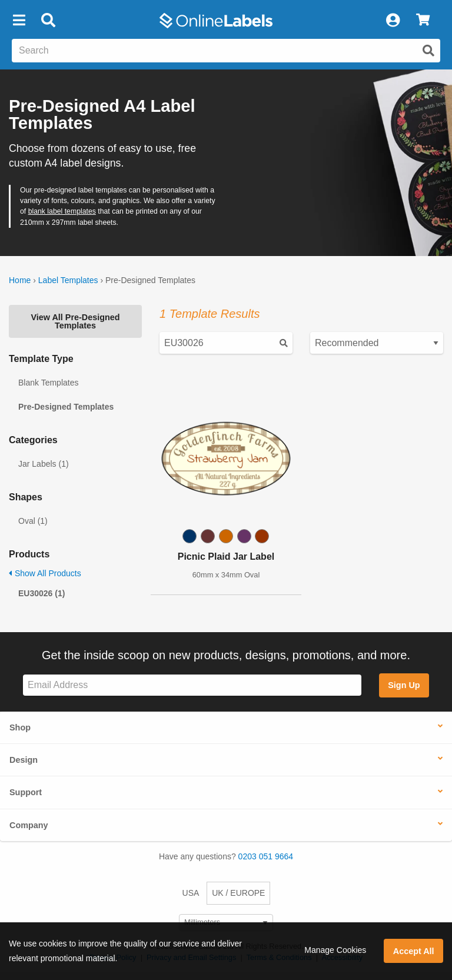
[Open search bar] (48, 21)
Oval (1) (33, 521)
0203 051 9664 (266, 856)
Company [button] (29, 825)
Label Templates (68, 280)
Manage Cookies (335, 950)
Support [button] (26, 792)
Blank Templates (48, 383)
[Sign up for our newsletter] (192, 685)
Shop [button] (20, 727)
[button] (19, 21)
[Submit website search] (428, 51)
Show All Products (45, 573)
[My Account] (393, 21)
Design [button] (24, 760)
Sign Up (404, 685)
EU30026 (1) (41, 593)
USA (191, 893)
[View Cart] (423, 21)
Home (20, 280)
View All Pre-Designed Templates (75, 321)
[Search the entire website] (226, 51)
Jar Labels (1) (44, 464)
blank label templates (62, 211)
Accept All (414, 951)
